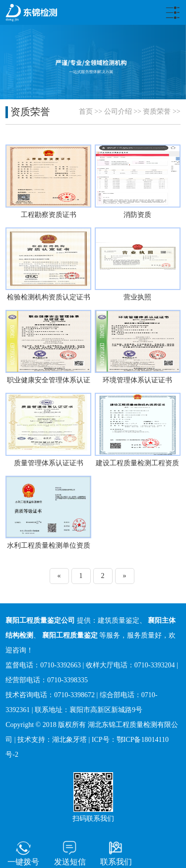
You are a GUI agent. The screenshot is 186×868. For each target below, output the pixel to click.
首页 (86, 111)
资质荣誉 (157, 111)
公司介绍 (118, 111)
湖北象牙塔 (69, 740)
